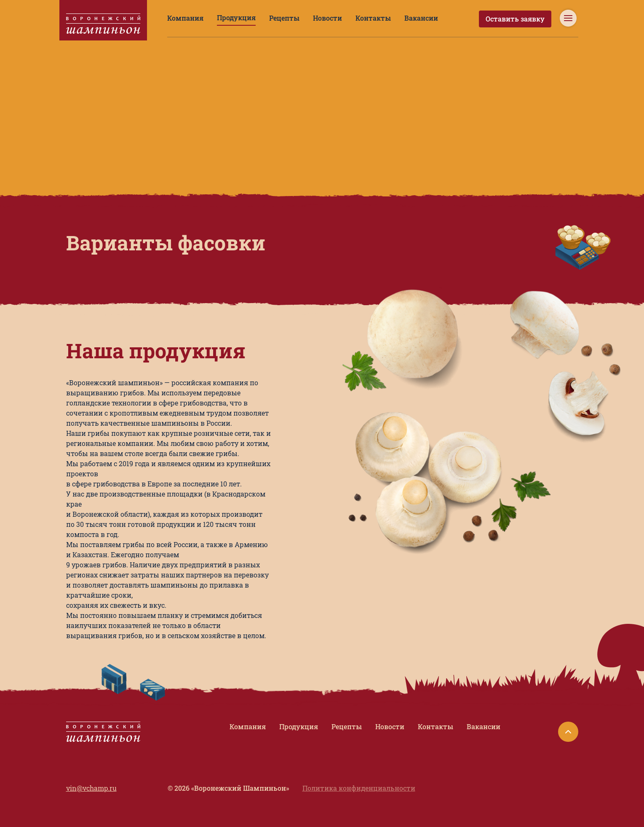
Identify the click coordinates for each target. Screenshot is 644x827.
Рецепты (267, 18)
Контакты (344, 18)
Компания (182, 18)
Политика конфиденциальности (370, 737)
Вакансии (385, 18)
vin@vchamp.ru (88, 737)
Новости (305, 18)
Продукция (225, 17)
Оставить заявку (521, 19)
